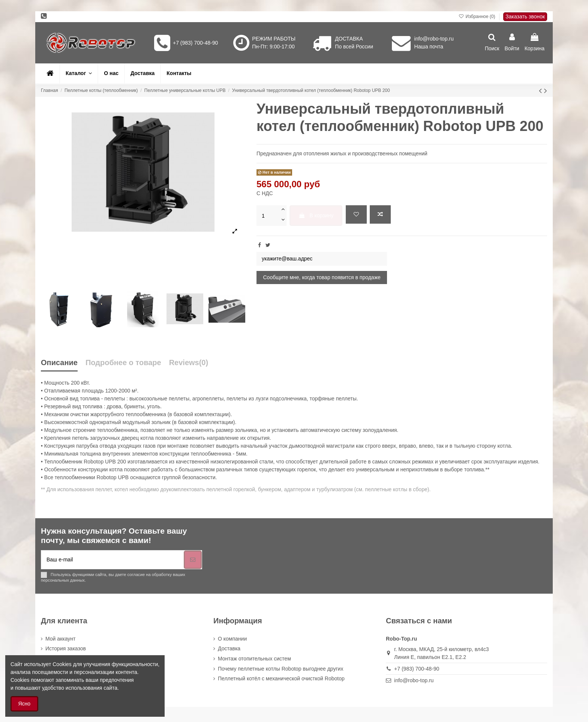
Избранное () (478, 17)
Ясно (25, 704)
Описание (59, 363)
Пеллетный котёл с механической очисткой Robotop (281, 678)
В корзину (316, 215)
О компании (232, 639)
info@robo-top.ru (434, 39)
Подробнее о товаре (123, 363)
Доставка (229, 648)
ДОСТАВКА (349, 39)
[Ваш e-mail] (112, 560)
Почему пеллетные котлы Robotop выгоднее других (280, 669)
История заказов (66, 648)
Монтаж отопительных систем (254, 659)
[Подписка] (193, 560)
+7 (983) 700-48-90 (195, 43)
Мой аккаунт (60, 639)
